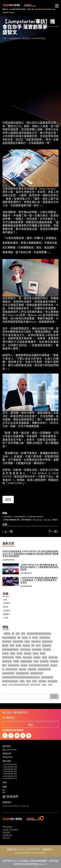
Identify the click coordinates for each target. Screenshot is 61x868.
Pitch (50, 685)
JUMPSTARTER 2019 (10, 776)
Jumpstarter (7, 517)
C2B (33, 645)
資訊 (5, 782)
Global (44, 657)
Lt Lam (34, 681)
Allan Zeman (37, 520)
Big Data (5, 645)
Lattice (22, 681)
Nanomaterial (52, 681)
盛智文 (55, 520)
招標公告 (6, 838)
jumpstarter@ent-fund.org (16, 806)
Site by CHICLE (39, 853)
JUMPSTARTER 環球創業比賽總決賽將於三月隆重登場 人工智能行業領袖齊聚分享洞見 (39, 580)
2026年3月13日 (8, 560)
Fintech (18, 657)
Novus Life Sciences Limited (19, 685)
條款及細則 (7, 827)
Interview (47, 520)
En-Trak (20, 653)
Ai (30, 638)
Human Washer (13, 665)
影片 (4, 790)
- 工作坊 (5, 618)
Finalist (43, 653)
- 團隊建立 (6, 614)
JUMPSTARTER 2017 (10, 778)
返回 (8, 499)
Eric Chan (28, 653)
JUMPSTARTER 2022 (10, 769)
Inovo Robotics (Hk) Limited (39, 665)
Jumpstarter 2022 (22, 673)
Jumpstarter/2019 (37, 673)
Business (26, 645)
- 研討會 (5, 607)
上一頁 (8, 532)
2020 (23, 634)
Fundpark (37, 657)
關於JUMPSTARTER (10, 750)
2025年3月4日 (26, 586)
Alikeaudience (45, 638)
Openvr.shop (35, 685)
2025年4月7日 (26, 573)
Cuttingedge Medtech (10, 649)
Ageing (25, 638)
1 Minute (7, 634)
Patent (44, 685)
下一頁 (53, 532)
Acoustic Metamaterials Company (39, 634)
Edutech (5, 653)
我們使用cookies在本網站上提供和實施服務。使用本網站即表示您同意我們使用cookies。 (30, 862)
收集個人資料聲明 (10, 830)
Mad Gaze (42, 681)
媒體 (5, 787)
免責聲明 (6, 833)
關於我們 (7, 746)
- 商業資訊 (6, 603)
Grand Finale (7, 661)
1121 (13, 634)
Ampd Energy (18, 641)
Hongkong (54, 661)
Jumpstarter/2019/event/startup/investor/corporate (21, 677)
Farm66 (36, 653)
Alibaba (35, 638)
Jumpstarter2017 (19, 517)
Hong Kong (44, 661)
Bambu (27, 641)
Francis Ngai (27, 657)
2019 (18, 634)
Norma (5, 685)
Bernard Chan (47, 641)
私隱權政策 (7, 835)
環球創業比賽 (7, 757)
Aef (19, 638)
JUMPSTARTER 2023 (10, 767)
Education (47, 649)
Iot (3, 669)
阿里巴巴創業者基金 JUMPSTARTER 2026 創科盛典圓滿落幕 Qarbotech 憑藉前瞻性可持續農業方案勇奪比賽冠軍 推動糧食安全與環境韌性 (30, 554)
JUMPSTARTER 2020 (10, 774)
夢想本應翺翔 (26, 520)
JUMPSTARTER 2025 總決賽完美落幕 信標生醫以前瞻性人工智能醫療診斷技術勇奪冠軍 (39, 567)
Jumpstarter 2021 (8, 673)
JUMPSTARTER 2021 (10, 771)
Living (28, 681)
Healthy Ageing (26, 661)
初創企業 (7, 753)
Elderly (13, 653)
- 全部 (5, 600)
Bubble (19, 645)
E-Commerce (37, 649)
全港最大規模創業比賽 (11, 520)
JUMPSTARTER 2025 (10, 764)
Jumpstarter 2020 (44, 669)
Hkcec (36, 661)
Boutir (12, 645)
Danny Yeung (25, 649)
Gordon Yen (53, 657)
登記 (31, 725)
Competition (47, 645)
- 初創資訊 (6, 611)
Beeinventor (36, 641)
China (38, 645)
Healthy (16, 661)
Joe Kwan (22, 669)
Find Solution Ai (8, 657)
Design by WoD (22, 853)
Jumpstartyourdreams (35, 517)
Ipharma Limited (11, 669)
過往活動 (7, 761)
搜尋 (54, 696)
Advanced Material (9, 638)
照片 (4, 792)
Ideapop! (24, 665)
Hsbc (4, 665)
